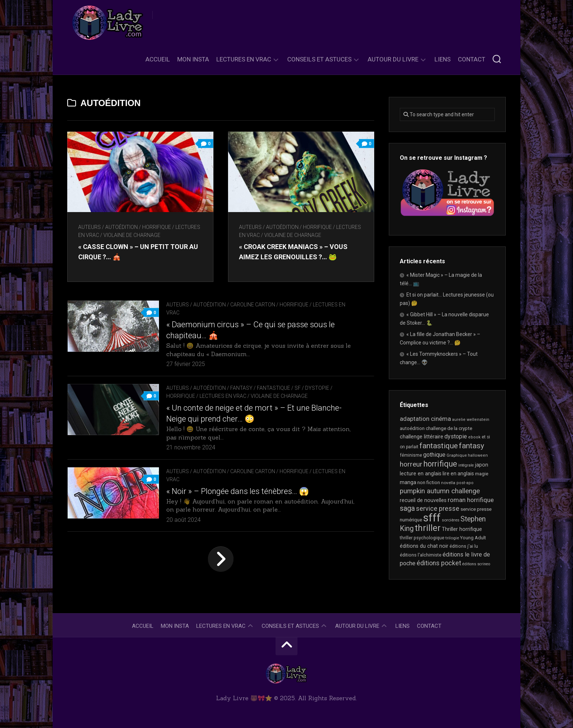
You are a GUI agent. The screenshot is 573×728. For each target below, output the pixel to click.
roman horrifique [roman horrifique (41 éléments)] (471, 500)
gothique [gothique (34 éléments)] (434, 455)
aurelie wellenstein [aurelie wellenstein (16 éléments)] (471, 420)
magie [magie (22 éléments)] (482, 474)
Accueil (158, 59)
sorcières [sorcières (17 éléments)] (451, 520)
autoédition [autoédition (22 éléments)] (412, 428)
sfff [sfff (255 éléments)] (432, 518)
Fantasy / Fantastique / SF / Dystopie (280, 388)
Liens (443, 59)
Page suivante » (221, 559)
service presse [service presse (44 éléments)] (438, 509)
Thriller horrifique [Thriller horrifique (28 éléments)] (462, 529)
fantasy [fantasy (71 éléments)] (472, 446)
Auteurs (90, 227)
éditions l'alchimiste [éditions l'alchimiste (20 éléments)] (421, 555)
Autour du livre (393, 59)
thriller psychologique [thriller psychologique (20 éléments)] (422, 538)
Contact (472, 59)
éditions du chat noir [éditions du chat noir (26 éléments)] (424, 546)
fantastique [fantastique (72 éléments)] (439, 446)
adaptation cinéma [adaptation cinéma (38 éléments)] (425, 419)
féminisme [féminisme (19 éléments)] (411, 455)
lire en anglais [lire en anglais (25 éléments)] (458, 474)
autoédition (122, 227)
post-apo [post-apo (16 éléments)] (465, 483)
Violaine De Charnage (132, 235)
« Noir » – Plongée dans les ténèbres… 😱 (238, 491)
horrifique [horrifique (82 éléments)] (440, 464)
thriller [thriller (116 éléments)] (428, 528)
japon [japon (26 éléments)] (482, 465)
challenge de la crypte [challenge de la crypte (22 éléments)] (449, 428)
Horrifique (157, 227)
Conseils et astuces (319, 59)
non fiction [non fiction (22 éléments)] (429, 482)
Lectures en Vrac (244, 59)
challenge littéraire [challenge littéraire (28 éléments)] (422, 437)
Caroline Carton (253, 305)
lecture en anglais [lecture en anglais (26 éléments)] (421, 474)
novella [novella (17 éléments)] (448, 483)
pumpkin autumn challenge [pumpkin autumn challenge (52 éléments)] (440, 491)
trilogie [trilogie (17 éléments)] (452, 538)
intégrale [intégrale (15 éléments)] (466, 465)
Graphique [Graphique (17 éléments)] (457, 455)
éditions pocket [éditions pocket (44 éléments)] (439, 563)
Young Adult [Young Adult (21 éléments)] (473, 538)
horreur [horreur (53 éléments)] (411, 464)
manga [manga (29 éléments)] (408, 482)
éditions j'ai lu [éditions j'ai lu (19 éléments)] (464, 546)
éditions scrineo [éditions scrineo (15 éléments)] (476, 564)
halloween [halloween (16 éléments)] (478, 455)
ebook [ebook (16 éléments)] (474, 437)
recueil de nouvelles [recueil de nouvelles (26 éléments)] (423, 500)
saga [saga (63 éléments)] (407, 508)
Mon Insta (193, 59)
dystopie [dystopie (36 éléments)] (456, 436)
